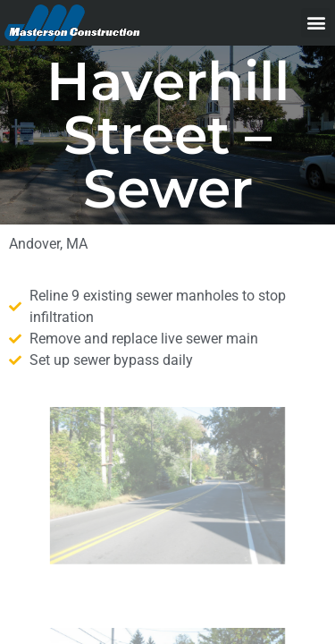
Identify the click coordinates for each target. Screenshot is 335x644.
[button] (316, 23)
